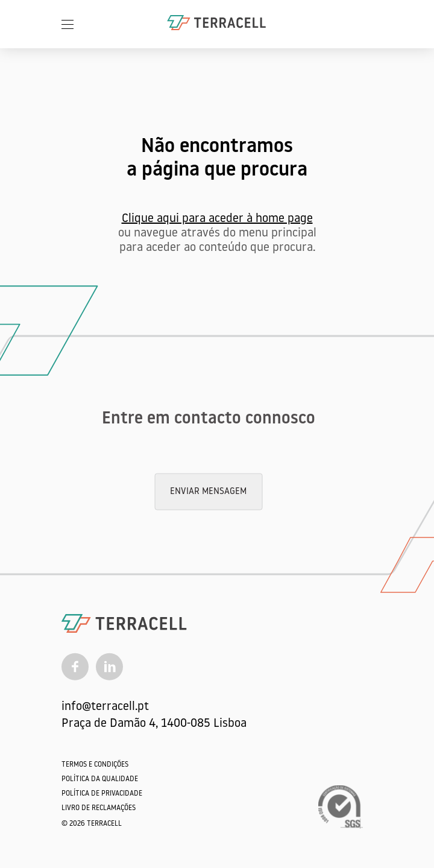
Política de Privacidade (102, 794)
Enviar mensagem (208, 492)
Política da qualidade (100, 779)
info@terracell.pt (105, 707)
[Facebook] (75, 667)
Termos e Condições (95, 765)
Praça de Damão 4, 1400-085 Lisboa (154, 724)
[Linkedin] (109, 667)
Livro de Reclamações (99, 808)
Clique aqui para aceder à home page (217, 219)
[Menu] (68, 24)
